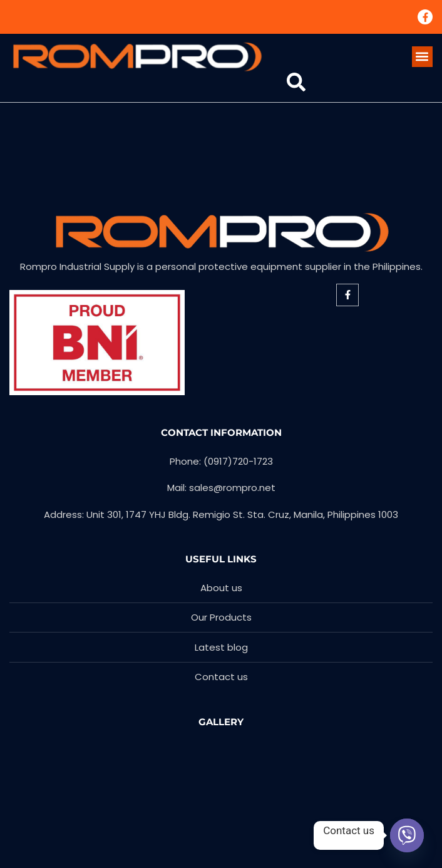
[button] (422, 57)
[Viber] (407, 835)
